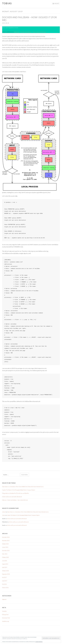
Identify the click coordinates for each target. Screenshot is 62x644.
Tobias (7, 3)
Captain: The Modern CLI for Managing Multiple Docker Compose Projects (19, 490)
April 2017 (5, 581)
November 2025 (6, 541)
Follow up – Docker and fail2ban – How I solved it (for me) (30, 32)
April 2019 (5, 567)
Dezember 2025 (6, 537)
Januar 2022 (5, 547)
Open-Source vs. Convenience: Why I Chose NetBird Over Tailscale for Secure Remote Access (23, 487)
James (4, 515)
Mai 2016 (4, 584)
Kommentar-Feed (6, 618)
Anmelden (4, 611)
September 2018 (6, 574)
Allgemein (4, 599)
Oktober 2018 (5, 571)
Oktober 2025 (5, 544)
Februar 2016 (5, 588)
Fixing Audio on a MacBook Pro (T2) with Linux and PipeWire (15, 493)
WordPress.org (6, 621)
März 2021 (5, 554)
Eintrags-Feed (5, 615)
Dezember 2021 (6, 551)
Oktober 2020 (5, 557)
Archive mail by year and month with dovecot (12, 497)
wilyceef (4, 512)
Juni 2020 (5, 561)
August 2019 (5, 564)
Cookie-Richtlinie (39, 642)
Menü (57, 3)
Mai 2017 (4, 577)
